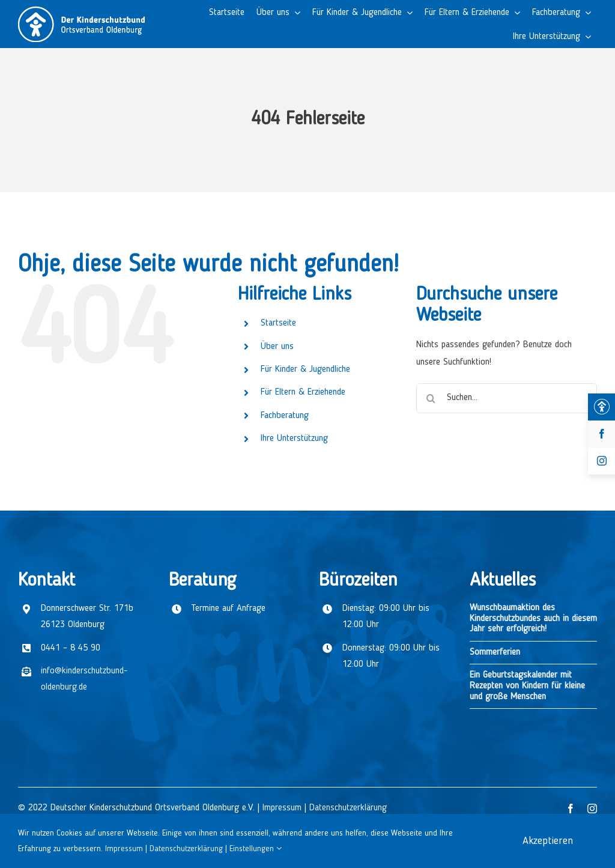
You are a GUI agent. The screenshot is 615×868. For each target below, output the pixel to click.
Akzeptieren (548, 841)
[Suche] (431, 398)
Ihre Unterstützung (294, 439)
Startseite (278, 323)
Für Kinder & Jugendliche (305, 369)
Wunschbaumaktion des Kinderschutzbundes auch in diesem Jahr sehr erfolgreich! (533, 618)
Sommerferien (495, 652)
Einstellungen (256, 849)
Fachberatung (285, 416)
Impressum (282, 808)
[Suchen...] (507, 398)
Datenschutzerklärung (348, 808)
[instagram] (592, 809)
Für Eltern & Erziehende (303, 392)
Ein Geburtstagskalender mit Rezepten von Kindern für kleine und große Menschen (527, 686)
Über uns (277, 347)
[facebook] (571, 809)
